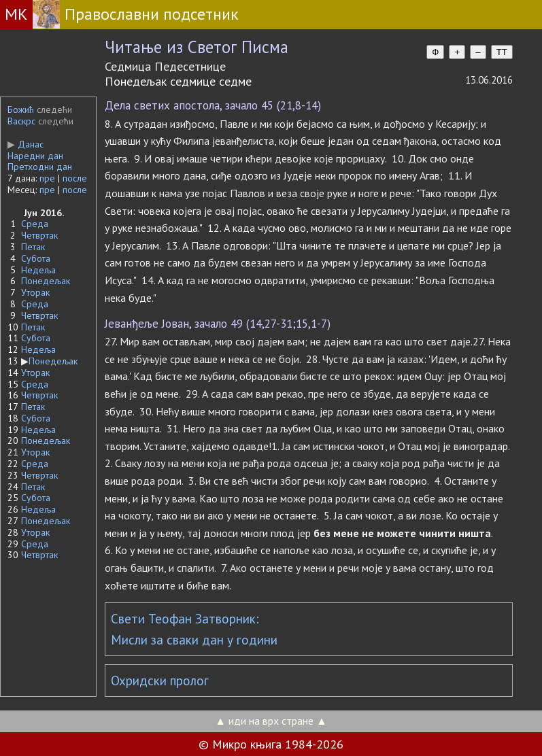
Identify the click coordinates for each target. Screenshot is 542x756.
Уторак (35, 292)
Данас (26, 144)
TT (502, 52)
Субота (36, 258)
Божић (21, 109)
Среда (35, 224)
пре (47, 178)
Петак (33, 247)
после (75, 178)
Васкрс (21, 121)
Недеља (38, 270)
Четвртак (39, 235)
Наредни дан (35, 156)
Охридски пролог (160, 681)
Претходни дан (40, 167)
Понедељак (46, 281)
